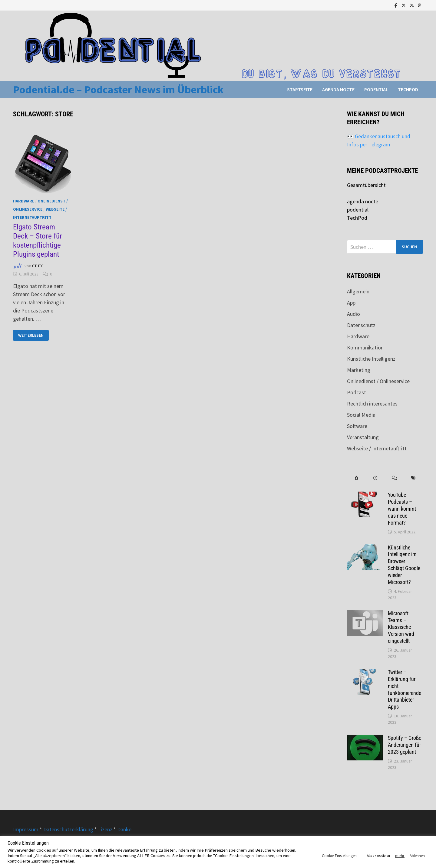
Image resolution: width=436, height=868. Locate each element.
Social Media (361, 415)
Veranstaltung (363, 437)
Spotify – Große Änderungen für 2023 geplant (405, 745)
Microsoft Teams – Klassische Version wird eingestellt (401, 627)
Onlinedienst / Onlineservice (378, 381)
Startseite (300, 89)
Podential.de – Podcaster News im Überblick (118, 90)
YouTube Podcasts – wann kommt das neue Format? (402, 509)
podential (376, 89)
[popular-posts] (357, 478)
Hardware (24, 201)
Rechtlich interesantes (372, 404)
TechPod (408, 89)
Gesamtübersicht (366, 185)
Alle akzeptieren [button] (378, 856)
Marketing (359, 370)
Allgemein (358, 291)
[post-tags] (413, 478)
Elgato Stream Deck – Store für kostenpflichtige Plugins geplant (38, 240)
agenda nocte (338, 89)
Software (357, 426)
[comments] (394, 478)
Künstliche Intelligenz (371, 359)
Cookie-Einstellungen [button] (339, 856)
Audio (353, 314)
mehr (400, 856)
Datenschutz (361, 325)
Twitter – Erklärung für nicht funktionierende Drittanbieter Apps (405, 689)
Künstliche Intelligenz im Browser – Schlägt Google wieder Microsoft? (404, 565)
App (351, 303)
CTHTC (38, 266)
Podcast (357, 392)
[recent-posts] (376, 478)
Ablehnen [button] (417, 856)
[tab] (357, 478)
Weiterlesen (33, 335)
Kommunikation (365, 347)
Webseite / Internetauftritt (377, 448)
